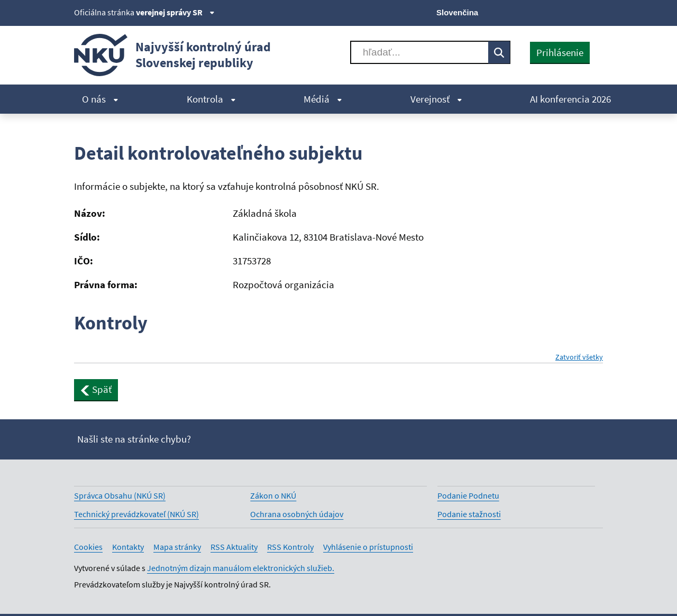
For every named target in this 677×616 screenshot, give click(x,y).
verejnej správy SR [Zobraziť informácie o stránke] (175, 12)
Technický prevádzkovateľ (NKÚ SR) (136, 514)
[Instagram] (596, 12)
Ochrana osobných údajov (297, 514)
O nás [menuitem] (100, 99)
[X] (525, 12)
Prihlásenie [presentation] (560, 52)
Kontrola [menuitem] (211, 99)
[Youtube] (561, 12)
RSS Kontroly (290, 547)
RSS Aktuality (234, 547)
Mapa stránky (177, 547)
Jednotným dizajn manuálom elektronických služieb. (241, 568)
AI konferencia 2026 (570, 99)
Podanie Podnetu (468, 495)
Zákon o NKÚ (273, 495)
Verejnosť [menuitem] (436, 99)
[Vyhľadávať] (419, 52)
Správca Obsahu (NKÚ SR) (120, 495)
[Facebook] (543, 12)
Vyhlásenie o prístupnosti (368, 547)
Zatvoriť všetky (579, 357)
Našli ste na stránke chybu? (134, 439)
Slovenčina (457, 12)
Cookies (88, 547)
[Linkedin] (578, 12)
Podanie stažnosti (469, 514)
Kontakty (128, 547)
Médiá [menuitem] (323, 99)
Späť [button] (96, 389)
